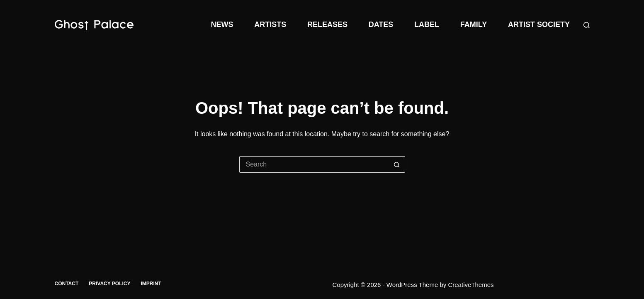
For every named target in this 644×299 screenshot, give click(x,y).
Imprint (151, 284)
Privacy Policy (109, 284)
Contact (67, 284)
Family (474, 25)
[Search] (587, 25)
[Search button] (397, 164)
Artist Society (539, 25)
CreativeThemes (471, 285)
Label (427, 25)
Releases (327, 25)
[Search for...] (314, 164)
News (222, 25)
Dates (381, 25)
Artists (270, 25)
